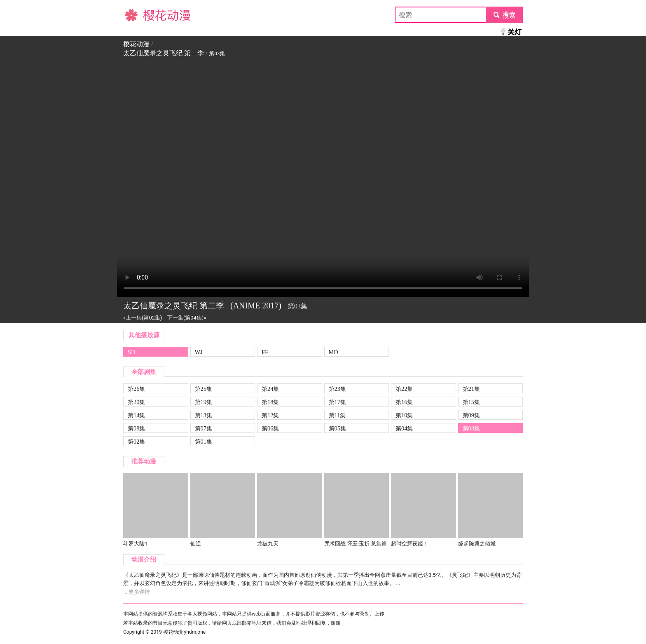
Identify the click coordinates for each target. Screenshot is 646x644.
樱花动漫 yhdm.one (185, 632)
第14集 (136, 415)
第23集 (337, 389)
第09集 (471, 415)
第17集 (337, 402)
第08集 (136, 428)
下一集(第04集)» (187, 318)
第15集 (471, 402)
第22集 (404, 389)
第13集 (204, 415)
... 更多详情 (137, 592)
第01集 (204, 442)
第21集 (471, 389)
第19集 (204, 402)
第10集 (404, 415)
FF (265, 352)
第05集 (337, 428)
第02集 (136, 442)
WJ (199, 352)
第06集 (270, 428)
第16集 (404, 402)
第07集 (204, 428)
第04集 (404, 428)
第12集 (270, 415)
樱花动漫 (136, 15)
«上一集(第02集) (143, 318)
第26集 (136, 389)
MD (334, 352)
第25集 (204, 389)
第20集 (136, 402)
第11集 (337, 415)
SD (131, 352)
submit (504, 15)
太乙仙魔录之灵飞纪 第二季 (164, 53)
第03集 (471, 428)
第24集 (270, 389)
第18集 (270, 402)
